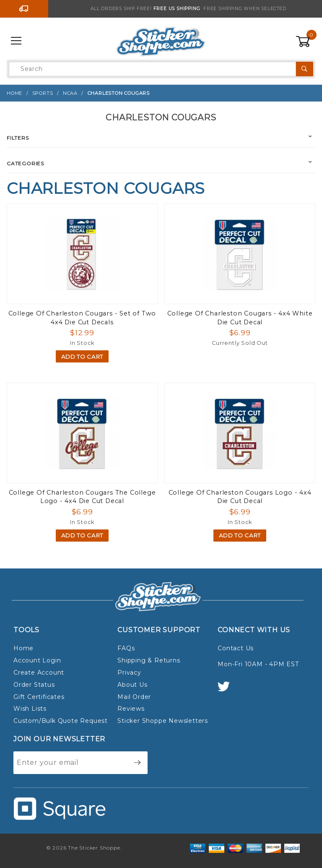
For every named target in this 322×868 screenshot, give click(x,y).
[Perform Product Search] (305, 69)
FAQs (126, 648)
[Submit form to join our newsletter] (138, 763)
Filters (18, 138)
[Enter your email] (71, 763)
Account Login (37, 660)
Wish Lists (30, 709)
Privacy (129, 673)
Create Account (39, 673)
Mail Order (134, 697)
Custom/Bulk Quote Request (61, 721)
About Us (132, 685)
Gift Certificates (39, 697)
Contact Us (236, 648)
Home (23, 648)
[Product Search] (152, 69)
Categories (25, 163)
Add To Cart (82, 357)
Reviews (131, 709)
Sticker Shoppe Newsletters (163, 721)
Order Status (34, 685)
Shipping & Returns (149, 660)
